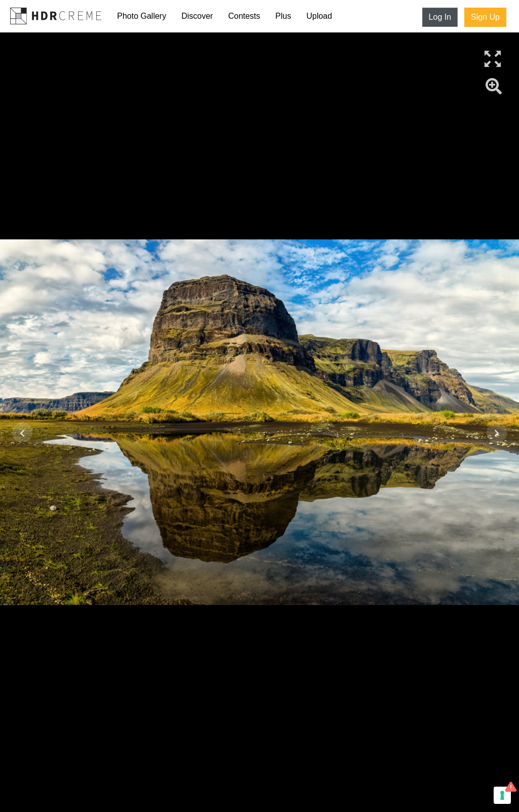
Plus (283, 16)
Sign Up (485, 17)
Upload (319, 16)
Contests (244, 16)
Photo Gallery (142, 16)
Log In (440, 17)
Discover (197, 16)
